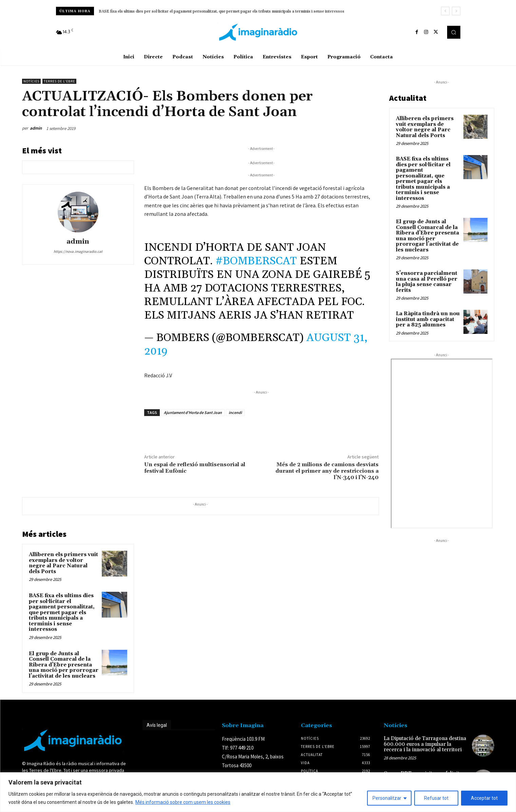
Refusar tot (436, 798)
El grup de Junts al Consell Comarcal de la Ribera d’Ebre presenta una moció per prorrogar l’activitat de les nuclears (64, 665)
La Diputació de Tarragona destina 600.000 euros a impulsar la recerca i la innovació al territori (425, 744)
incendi (235, 412)
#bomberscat (256, 261)
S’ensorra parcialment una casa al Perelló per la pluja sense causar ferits (427, 282)
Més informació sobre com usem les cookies (183, 802)
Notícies (31, 81)
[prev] (445, 11)
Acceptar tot (484, 798)
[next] (456, 11)
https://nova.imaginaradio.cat (78, 251)
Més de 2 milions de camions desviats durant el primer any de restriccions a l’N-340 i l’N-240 (327, 471)
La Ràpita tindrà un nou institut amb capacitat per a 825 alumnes (428, 319)
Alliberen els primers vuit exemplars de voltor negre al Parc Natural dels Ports (63, 563)
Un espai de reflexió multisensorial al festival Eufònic (195, 468)
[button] (454, 32)
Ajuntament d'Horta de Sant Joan (193, 412)
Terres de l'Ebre (59, 81)
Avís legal (157, 725)
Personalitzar (387, 798)
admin (36, 128)
